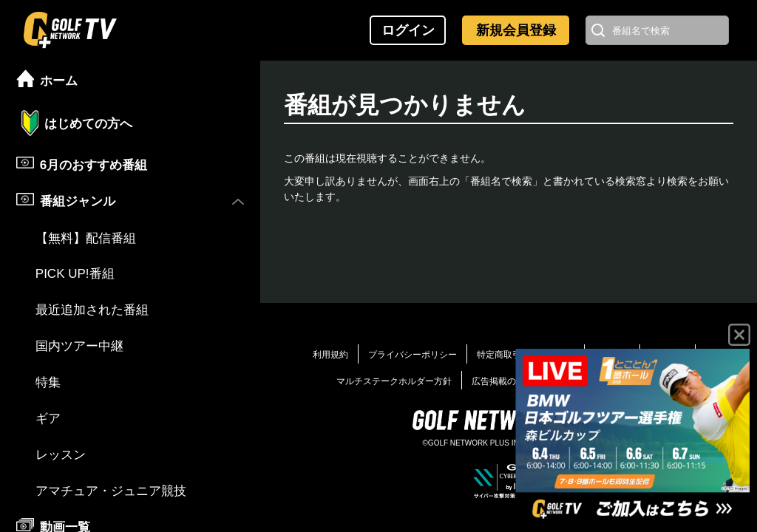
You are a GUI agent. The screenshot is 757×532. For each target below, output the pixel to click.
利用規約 (330, 355)
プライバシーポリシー (413, 355)
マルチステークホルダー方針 (394, 381)
